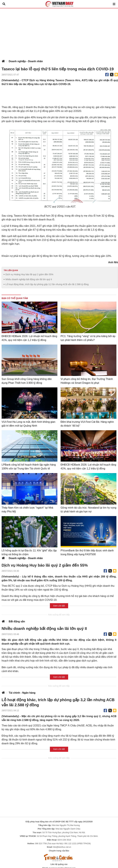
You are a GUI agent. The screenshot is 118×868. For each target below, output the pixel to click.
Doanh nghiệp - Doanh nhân (26, 61)
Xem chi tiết (59, 606)
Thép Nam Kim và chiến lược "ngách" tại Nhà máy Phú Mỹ (27, 510)
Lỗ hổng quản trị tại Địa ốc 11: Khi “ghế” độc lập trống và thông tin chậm (29, 552)
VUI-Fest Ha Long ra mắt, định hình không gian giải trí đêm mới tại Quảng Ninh (28, 424)
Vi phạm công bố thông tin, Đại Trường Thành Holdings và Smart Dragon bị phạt (87, 381)
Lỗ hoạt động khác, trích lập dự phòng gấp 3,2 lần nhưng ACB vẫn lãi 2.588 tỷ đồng (47, 284)
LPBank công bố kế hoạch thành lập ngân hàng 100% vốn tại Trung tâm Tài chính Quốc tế (29, 467)
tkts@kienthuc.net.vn (62, 847)
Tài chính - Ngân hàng (22, 693)
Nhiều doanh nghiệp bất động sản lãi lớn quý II (29, 279)
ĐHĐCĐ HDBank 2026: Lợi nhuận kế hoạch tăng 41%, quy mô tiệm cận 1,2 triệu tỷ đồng (29, 338)
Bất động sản (17, 621)
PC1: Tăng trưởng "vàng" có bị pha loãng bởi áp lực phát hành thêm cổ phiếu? (88, 338)
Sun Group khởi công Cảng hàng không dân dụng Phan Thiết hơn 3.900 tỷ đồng (27, 381)
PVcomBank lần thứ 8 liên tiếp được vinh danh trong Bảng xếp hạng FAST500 (87, 552)
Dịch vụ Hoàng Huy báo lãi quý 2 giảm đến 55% (29, 274)
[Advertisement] (59, 32)
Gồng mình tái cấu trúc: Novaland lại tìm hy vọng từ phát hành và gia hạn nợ (88, 510)
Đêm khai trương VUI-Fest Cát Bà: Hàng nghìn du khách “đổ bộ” (87, 424)
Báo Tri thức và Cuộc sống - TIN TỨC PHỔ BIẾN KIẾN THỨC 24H (59, 4)
